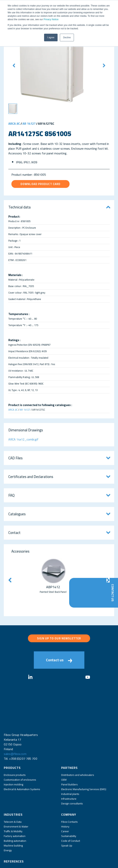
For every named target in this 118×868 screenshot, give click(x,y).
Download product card (40, 184)
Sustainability (69, 814)
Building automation (15, 819)
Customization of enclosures (20, 758)
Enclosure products (15, 753)
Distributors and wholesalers (78, 753)
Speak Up (67, 823)
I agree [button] (51, 37)
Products (12, 746)
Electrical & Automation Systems (22, 767)
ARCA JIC (14, 124)
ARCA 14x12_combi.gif (23, 439)
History (65, 804)
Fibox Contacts (69, 800)
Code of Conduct (71, 819)
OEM (64, 758)
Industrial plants (70, 772)
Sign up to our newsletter (59, 638)
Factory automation (15, 814)
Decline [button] (67, 37)
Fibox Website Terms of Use (68, 862)
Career (65, 809)
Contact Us (113, 593)
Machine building (13, 823)
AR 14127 (29, 124)
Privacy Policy (42, 862)
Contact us (59, 660)
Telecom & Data (13, 800)
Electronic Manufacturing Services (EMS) (84, 767)
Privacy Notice (51, 19)
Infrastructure (69, 777)
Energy (8, 828)
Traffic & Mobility (13, 809)
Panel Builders (69, 762)
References (14, 839)
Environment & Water (16, 804)
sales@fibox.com (15, 732)
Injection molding (13, 762)
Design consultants (72, 781)
